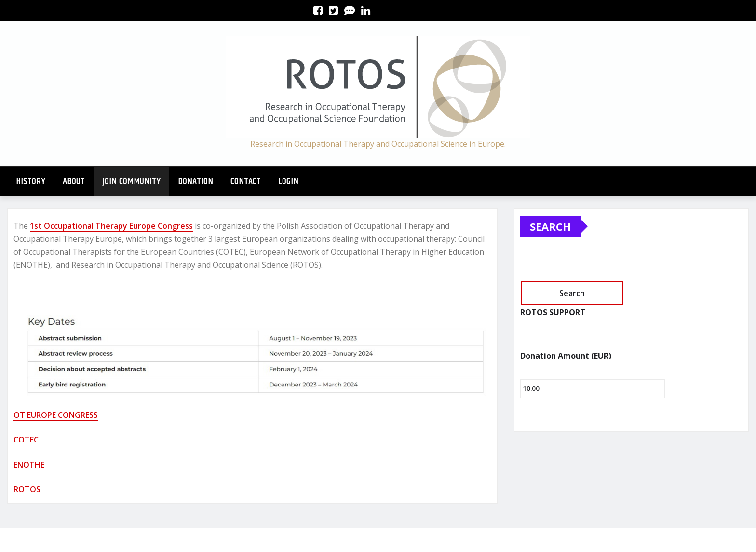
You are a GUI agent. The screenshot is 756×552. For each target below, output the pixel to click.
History (31, 182)
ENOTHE (29, 465)
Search (550, 226)
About (74, 182)
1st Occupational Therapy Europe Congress (111, 226)
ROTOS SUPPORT (553, 312)
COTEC (26, 440)
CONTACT (246, 182)
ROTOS (27, 489)
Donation (196, 182)
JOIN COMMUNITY (131, 182)
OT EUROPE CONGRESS (56, 415)
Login (288, 182)
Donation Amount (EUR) (566, 356)
